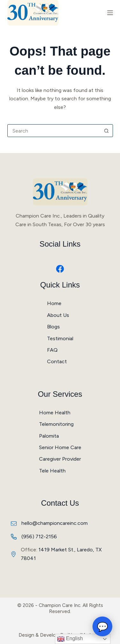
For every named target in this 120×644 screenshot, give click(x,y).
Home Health (55, 413)
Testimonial (60, 338)
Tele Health (52, 471)
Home (54, 303)
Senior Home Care (60, 447)
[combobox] (54, 131)
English (70, 639)
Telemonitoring (56, 424)
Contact (57, 361)
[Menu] (110, 13)
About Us (58, 315)
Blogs (53, 327)
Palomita (49, 436)
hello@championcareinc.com (55, 523)
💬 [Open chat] (103, 626)
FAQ (52, 350)
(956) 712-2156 (39, 537)
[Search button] (107, 131)
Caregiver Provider (60, 459)
